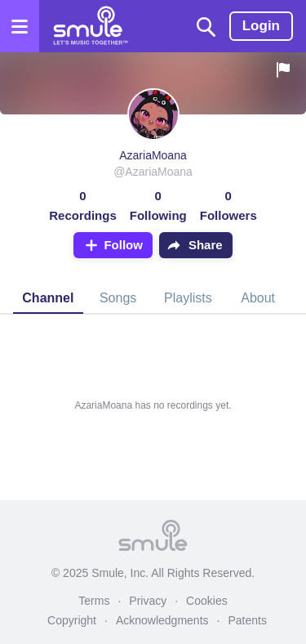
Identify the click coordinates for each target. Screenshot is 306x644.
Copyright (72, 620)
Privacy (148, 601)
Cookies (207, 601)
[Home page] (90, 26)
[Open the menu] (20, 26)
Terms (94, 601)
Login (261, 26)
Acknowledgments (162, 620)
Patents (247, 620)
